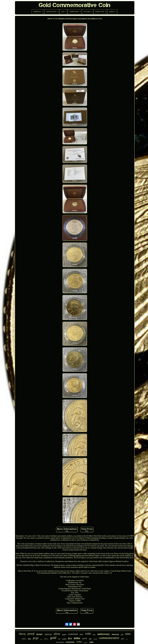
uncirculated (60, 642)
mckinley (86, 643)
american (48, 634)
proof (31, 634)
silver (57, 634)
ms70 (85, 638)
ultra (122, 635)
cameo (24, 639)
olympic (39, 634)
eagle (91, 642)
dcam (94, 635)
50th (90, 639)
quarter (64, 635)
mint (128, 634)
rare (127, 639)
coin (88, 634)
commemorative (109, 638)
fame (81, 634)
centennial (73, 634)
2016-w (46, 639)
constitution (70, 642)
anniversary (104, 634)
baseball (64, 639)
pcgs (36, 638)
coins (79, 642)
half (59, 639)
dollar (77, 638)
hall (41, 639)
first (70, 638)
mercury (115, 634)
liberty (22, 634)
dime (29, 639)
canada (95, 639)
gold (53, 638)
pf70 (123, 639)
